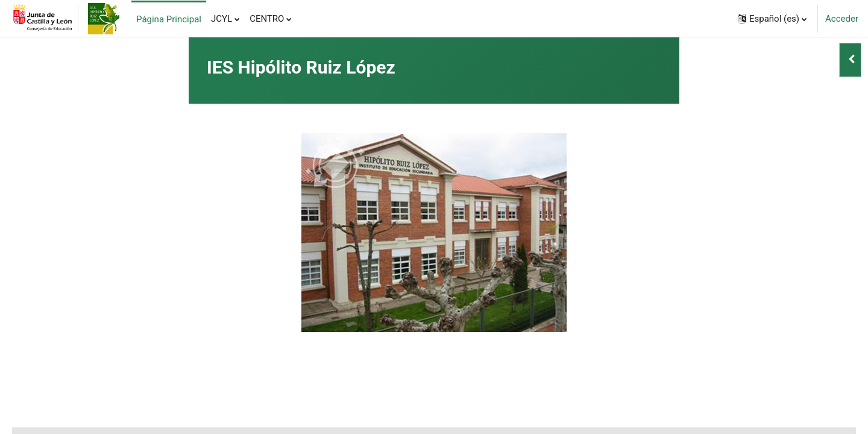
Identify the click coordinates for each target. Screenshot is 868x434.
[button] (772, 19)
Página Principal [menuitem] (169, 19)
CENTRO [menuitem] (267, 19)
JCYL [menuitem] (222, 19)
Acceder (842, 19)
